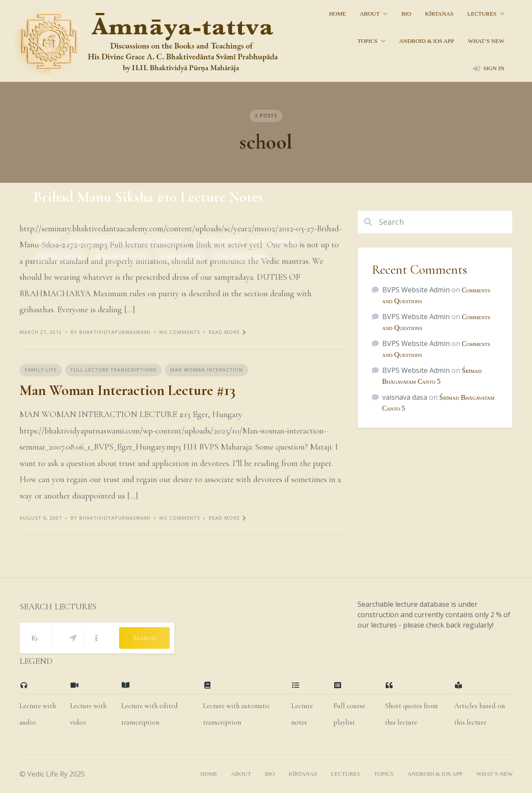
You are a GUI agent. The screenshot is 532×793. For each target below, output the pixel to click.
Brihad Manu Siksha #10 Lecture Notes (148, 197)
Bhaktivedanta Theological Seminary (126, 241)
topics (368, 41)
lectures (482, 14)
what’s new (486, 41)
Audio (47, 241)
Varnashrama (181, 256)
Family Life (41, 370)
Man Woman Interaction (206, 370)
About (370, 14)
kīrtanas (439, 14)
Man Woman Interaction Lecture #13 (127, 390)
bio (406, 14)
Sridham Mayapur (121, 256)
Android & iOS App (427, 41)
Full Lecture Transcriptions (113, 370)
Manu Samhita (274, 241)
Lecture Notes (218, 241)
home (337, 14)
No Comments (180, 332)
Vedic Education (239, 256)
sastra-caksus (60, 256)
